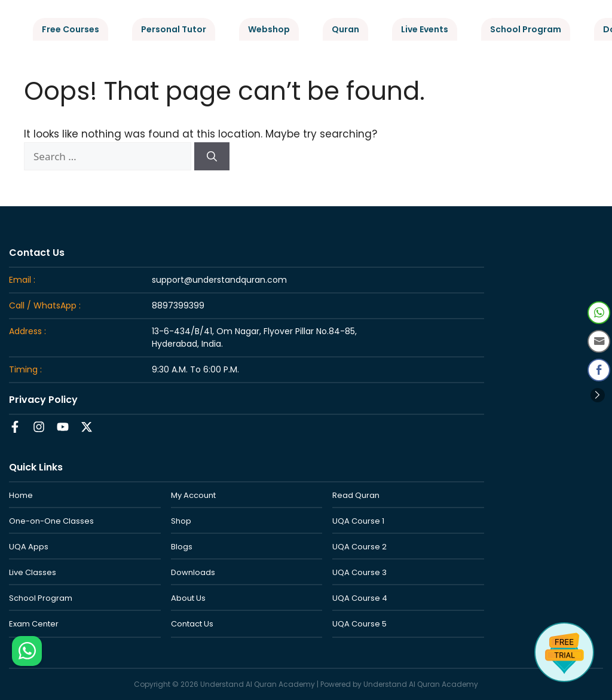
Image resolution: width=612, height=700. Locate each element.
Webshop (269, 29)
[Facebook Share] (599, 370)
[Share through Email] (599, 341)
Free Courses (71, 29)
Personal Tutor (174, 29)
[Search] (212, 157)
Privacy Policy (43, 400)
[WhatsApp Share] (599, 313)
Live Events (425, 29)
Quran (345, 29)
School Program (526, 29)
